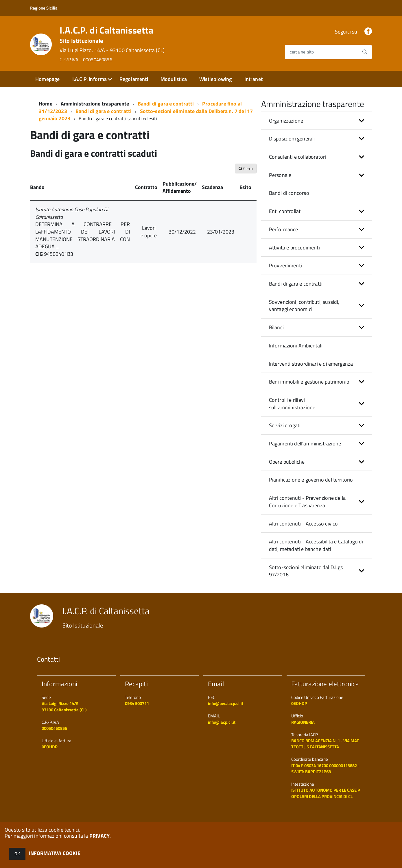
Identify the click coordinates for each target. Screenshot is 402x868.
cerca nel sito (302, 52)
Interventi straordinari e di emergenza (311, 364)
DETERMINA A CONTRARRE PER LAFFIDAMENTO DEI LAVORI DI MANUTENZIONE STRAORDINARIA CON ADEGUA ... (83, 235)
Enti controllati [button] (285, 211)
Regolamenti (134, 79)
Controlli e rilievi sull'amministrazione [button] (292, 404)
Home (46, 104)
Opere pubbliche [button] (287, 462)
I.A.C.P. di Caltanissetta (112, 44)
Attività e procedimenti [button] (294, 248)
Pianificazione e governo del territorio (311, 480)
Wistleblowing (215, 79)
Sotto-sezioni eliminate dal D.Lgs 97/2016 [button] (306, 571)
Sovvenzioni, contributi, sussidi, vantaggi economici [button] (304, 306)
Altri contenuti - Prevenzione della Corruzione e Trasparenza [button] (307, 502)
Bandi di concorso (289, 193)
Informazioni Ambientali (296, 346)
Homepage (47, 79)
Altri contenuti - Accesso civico (304, 524)
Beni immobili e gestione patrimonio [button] (309, 382)
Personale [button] (280, 175)
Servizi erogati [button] (285, 425)
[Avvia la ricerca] (365, 52)
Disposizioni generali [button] (292, 139)
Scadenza (212, 187)
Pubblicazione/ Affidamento (180, 187)
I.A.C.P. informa (90, 79)
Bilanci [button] (276, 327)
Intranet (253, 79)
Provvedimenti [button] (285, 265)
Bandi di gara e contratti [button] (296, 284)
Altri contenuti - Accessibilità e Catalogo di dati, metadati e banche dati (316, 545)
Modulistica (174, 79)
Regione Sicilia (44, 8)
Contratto (146, 187)
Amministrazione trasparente (95, 104)
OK (17, 854)
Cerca (246, 168)
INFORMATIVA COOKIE (55, 853)
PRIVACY (99, 836)
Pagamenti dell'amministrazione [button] (305, 444)
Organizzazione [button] (286, 121)
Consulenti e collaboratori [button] (298, 157)
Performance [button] (284, 229)
